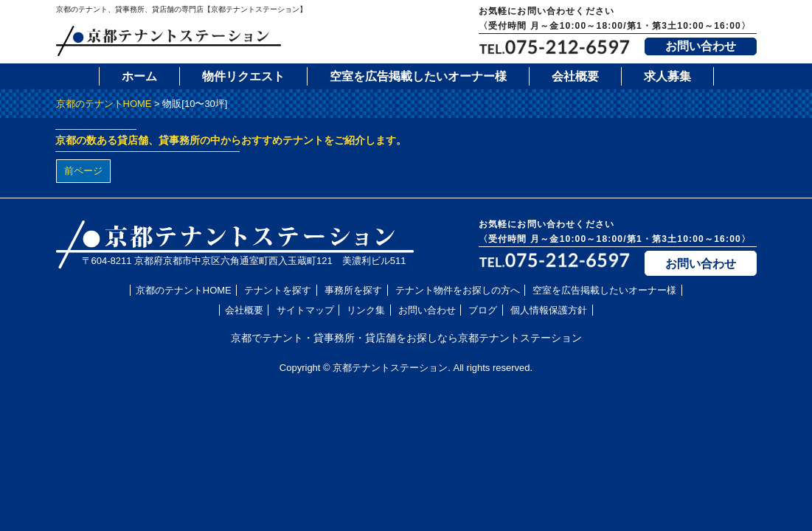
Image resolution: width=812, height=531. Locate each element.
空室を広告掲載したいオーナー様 (418, 76)
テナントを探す (278, 290)
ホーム (139, 76)
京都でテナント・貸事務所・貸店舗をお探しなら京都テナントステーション (406, 338)
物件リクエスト (243, 76)
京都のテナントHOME (104, 104)
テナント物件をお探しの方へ (458, 290)
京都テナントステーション (390, 368)
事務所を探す (353, 290)
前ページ (83, 171)
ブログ (483, 310)
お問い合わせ (701, 46)
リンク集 (366, 310)
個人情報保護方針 (549, 310)
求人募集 (667, 76)
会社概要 (575, 76)
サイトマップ (305, 310)
